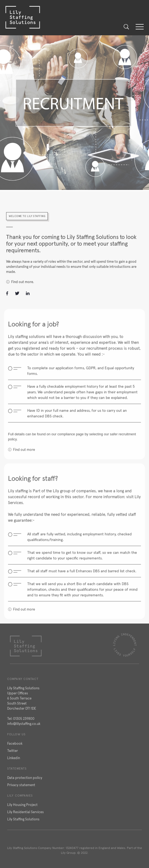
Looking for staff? (33, 484)
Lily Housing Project (22, 805)
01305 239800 (24, 719)
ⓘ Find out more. (20, 285)
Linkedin (14, 758)
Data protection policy (25, 778)
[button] (140, 27)
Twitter (13, 751)
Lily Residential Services (26, 812)
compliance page (70, 440)
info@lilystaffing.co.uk (24, 724)
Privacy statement (21, 785)
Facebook (15, 743)
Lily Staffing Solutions (23, 819)
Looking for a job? (34, 330)
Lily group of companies (74, 497)
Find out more (24, 455)
